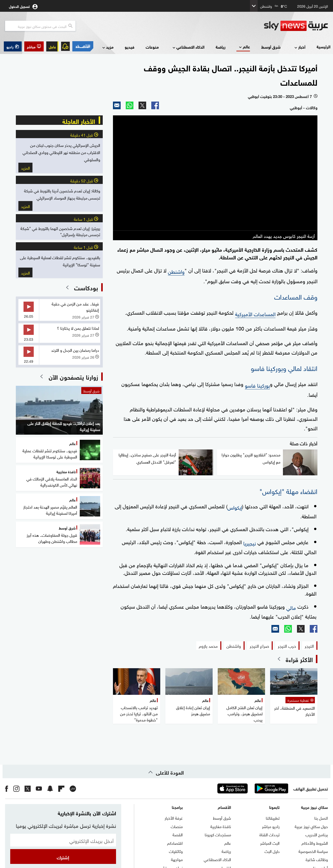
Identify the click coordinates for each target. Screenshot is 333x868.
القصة (178, 834)
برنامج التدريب (317, 834)
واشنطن (176, 271)
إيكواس (235, 507)
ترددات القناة (269, 834)
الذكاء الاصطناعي (188, 47)
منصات (177, 826)
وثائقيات (176, 851)
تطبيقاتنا (273, 818)
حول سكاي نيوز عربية (311, 826)
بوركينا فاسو (257, 385)
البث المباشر (270, 843)
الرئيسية (324, 46)
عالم (244, 47)
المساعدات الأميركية (255, 313)
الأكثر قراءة (299, 659)
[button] (34, 46)
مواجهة (177, 859)
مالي (291, 607)
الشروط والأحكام (315, 843)
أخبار (299, 47)
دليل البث (272, 851)
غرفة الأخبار (174, 818)
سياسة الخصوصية (313, 851)
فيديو (130, 47)
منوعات (152, 47)
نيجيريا (250, 543)
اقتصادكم (175, 843)
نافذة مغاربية (221, 826)
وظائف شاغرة (317, 859)
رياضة (221, 47)
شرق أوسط (271, 47)
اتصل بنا (321, 818)
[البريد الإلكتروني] (63, 840)
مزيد (107, 47)
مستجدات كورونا (218, 834)
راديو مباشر (271, 826)
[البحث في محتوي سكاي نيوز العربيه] (40, 26)
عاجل (52, 46)
